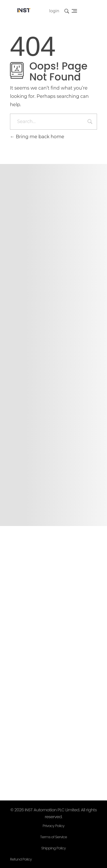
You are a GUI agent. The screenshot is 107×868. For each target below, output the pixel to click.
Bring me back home (37, 137)
